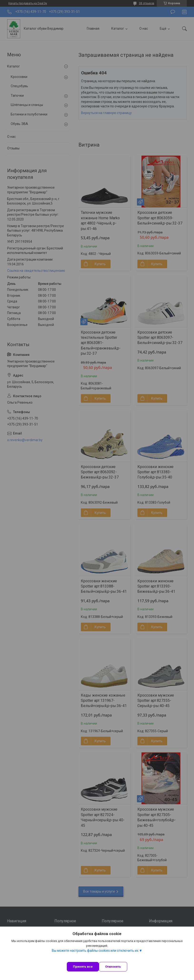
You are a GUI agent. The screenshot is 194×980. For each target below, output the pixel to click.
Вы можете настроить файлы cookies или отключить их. (95, 951)
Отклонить (113, 967)
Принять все (83, 967)
